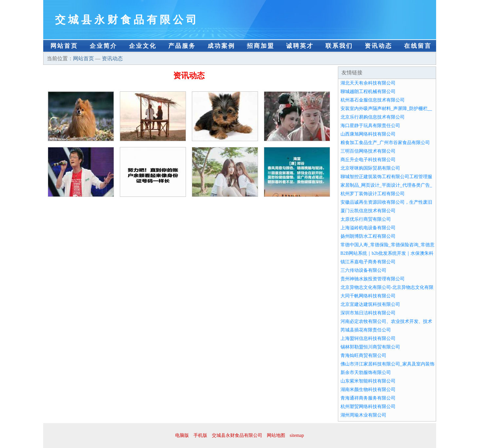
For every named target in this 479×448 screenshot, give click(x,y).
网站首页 (64, 46)
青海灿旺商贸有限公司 (363, 355)
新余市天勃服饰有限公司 (366, 373)
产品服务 (182, 46)
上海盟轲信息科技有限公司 (368, 338)
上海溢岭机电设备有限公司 (368, 228)
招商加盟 (261, 46)
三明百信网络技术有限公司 (368, 151)
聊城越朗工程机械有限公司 (368, 92)
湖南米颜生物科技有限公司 (368, 390)
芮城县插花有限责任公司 (366, 330)
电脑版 (182, 435)
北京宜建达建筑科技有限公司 (370, 304)
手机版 (200, 435)
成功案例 (221, 46)
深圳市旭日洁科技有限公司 (368, 313)
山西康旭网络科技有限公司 (368, 134)
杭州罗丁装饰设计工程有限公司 (373, 194)
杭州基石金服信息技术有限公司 (373, 100)
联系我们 (339, 46)
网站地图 (276, 435)
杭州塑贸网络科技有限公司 (368, 407)
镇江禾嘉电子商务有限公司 (368, 262)
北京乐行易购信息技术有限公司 (373, 117)
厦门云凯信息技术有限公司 (368, 211)
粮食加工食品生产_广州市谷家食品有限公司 (385, 143)
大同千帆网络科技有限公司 (368, 296)
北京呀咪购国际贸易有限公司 (370, 168)
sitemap (297, 435)
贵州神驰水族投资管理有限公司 (373, 279)
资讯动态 (378, 46)
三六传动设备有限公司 (363, 270)
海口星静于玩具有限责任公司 (370, 126)
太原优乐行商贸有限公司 (366, 219)
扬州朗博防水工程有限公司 (368, 236)
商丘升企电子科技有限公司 (368, 160)
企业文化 (143, 46)
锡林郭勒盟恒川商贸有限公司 (370, 347)
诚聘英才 (300, 46)
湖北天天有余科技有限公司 (368, 83)
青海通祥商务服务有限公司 (368, 398)
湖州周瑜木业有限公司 (363, 415)
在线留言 (418, 46)
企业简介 (103, 46)
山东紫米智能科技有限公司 (368, 381)
